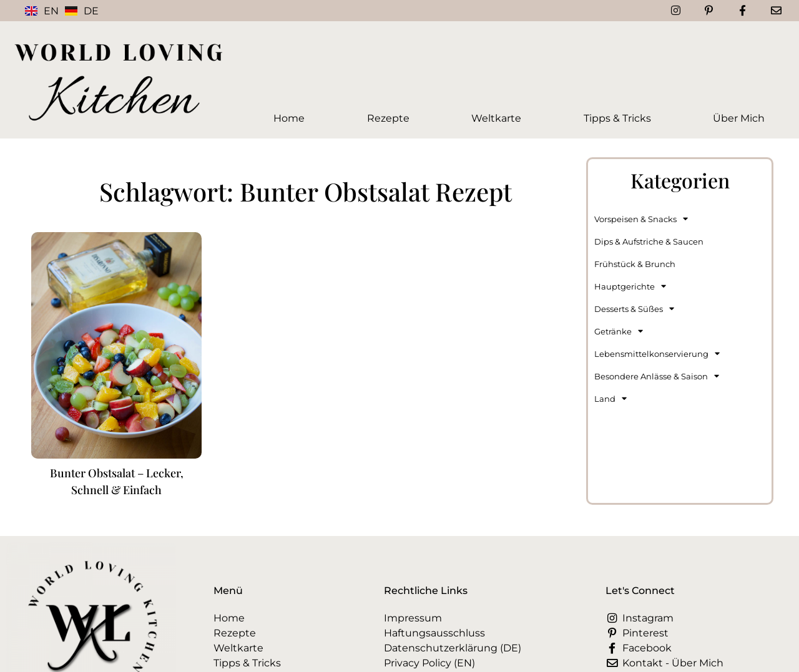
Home (289, 118)
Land (610, 398)
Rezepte (388, 118)
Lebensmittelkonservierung (657, 353)
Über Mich (739, 118)
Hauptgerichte (630, 286)
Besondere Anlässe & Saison (657, 376)
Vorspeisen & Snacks (641, 219)
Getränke (619, 331)
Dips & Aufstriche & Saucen (649, 241)
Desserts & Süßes (634, 309)
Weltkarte (496, 118)
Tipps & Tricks (617, 118)
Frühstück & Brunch (635, 264)
